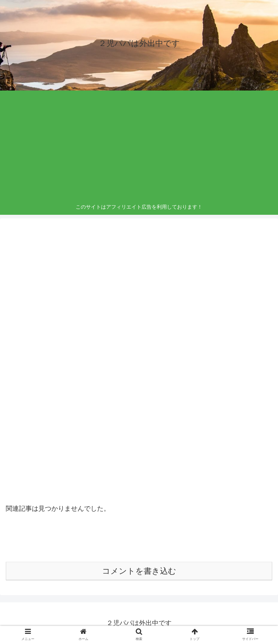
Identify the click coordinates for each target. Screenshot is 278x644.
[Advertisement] (139, 148)
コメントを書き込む (139, 571)
